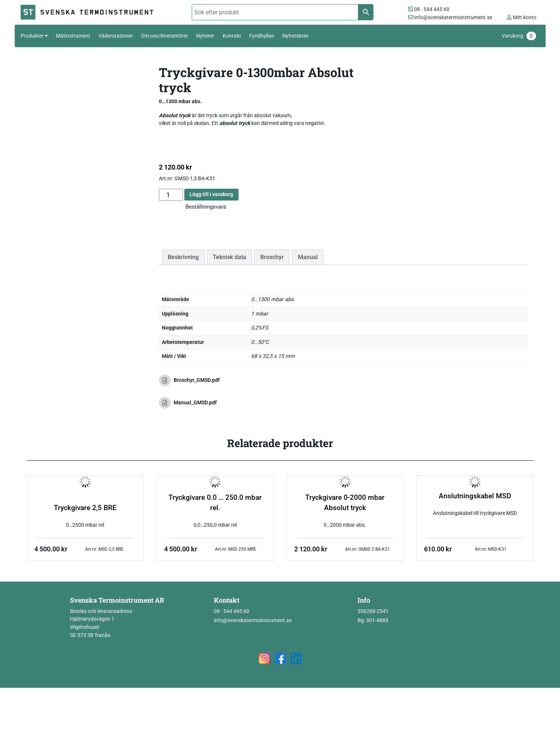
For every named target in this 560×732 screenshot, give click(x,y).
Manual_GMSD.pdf (188, 403)
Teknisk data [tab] (229, 257)
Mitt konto (522, 18)
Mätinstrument (73, 36)
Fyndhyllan (262, 36)
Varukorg (519, 36)
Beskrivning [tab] (183, 257)
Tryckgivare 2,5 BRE (85, 508)
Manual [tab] (308, 257)
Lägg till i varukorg (211, 194)
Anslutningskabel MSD (475, 496)
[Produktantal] (171, 195)
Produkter (32, 36)
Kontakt (232, 36)
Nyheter (205, 36)
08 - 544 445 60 (429, 9)
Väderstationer (116, 36)
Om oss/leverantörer (164, 36)
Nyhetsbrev (295, 36)
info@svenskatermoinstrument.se (450, 18)
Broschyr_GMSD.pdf (189, 380)
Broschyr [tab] (272, 257)
